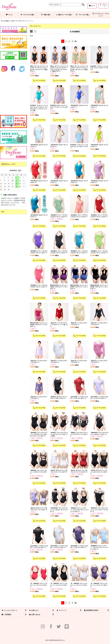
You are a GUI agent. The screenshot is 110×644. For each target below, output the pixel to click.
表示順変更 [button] (75, 32)
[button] (103, 6)
